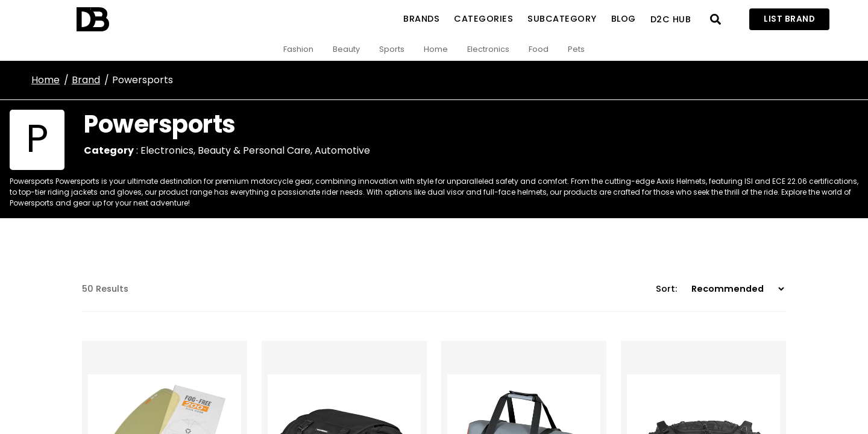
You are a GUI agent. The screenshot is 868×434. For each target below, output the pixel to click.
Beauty (346, 49)
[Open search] (715, 19)
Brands (421, 19)
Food (539, 49)
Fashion (298, 49)
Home (436, 49)
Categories (483, 19)
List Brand (789, 19)
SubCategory (562, 19)
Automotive (342, 150)
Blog (624, 19)
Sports (392, 49)
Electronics (488, 49)
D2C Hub (671, 19)
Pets (576, 49)
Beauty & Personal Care (254, 150)
